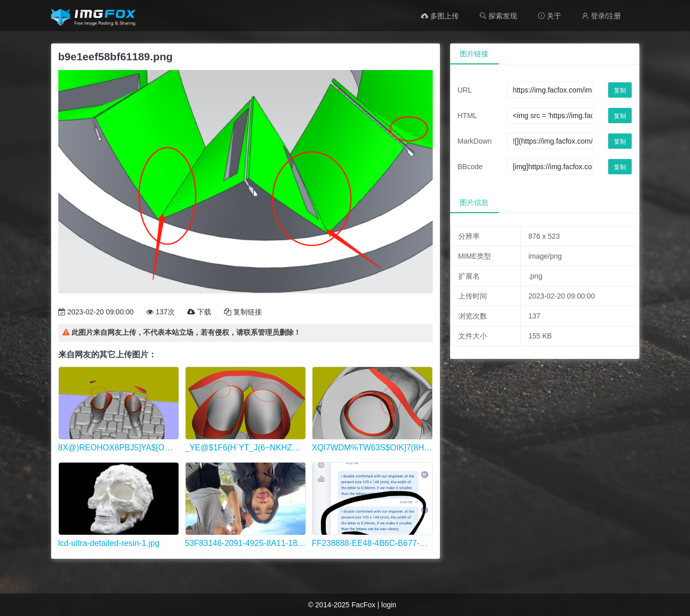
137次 (160, 312)
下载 (199, 312)
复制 (620, 90)
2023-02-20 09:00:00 (96, 312)
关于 (549, 16)
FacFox (363, 605)
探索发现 (498, 16)
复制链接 (243, 312)
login (389, 605)
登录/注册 (602, 16)
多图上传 (440, 16)
